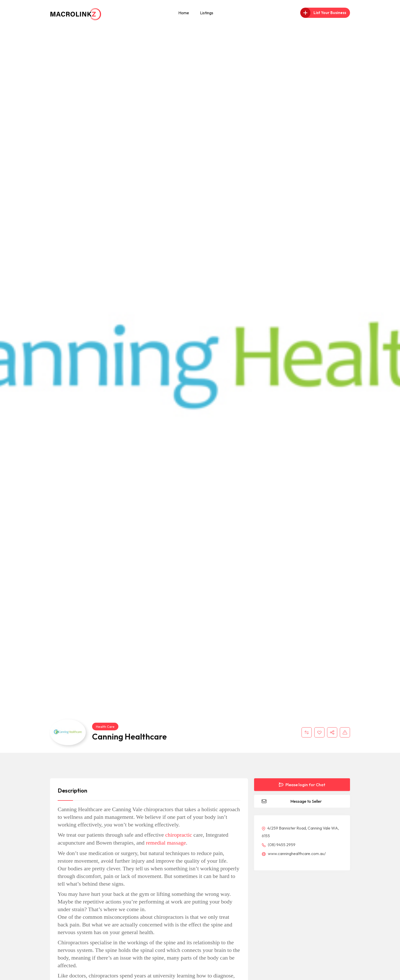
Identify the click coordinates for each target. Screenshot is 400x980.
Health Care (105, 727)
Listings (207, 13)
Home (184, 13)
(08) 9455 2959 (279, 845)
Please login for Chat (302, 785)
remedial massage (166, 843)
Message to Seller (306, 801)
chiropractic (179, 835)
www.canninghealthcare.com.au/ (294, 854)
